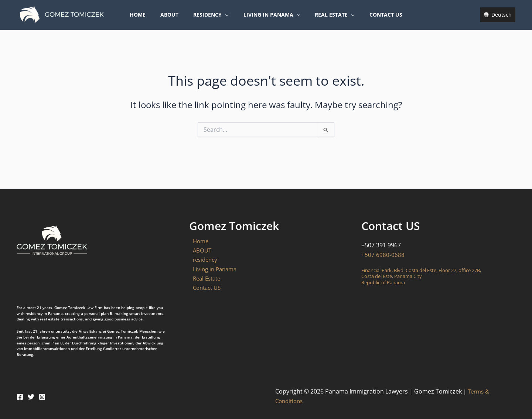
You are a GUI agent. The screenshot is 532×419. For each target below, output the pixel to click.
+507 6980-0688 (383, 255)
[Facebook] (20, 397)
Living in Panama (270, 20)
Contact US (375, 20)
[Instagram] (42, 397)
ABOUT (176, 20)
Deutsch (502, 20)
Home (149, 20)
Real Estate (328, 20)
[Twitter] (31, 397)
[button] (227, 20)
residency (213, 20)
